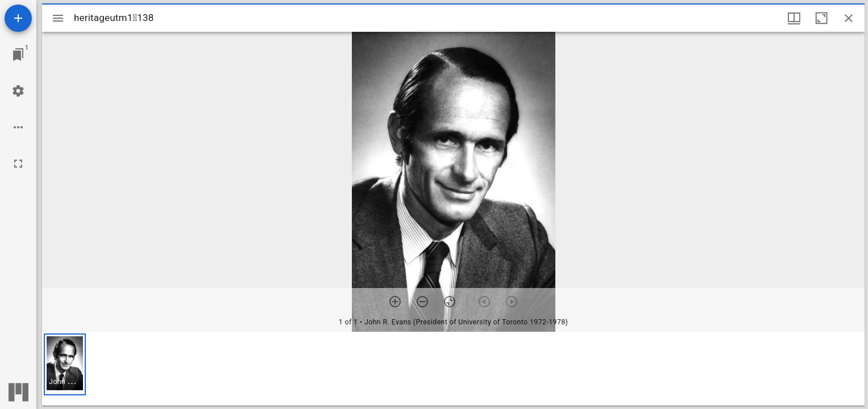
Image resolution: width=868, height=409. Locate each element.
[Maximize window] (821, 18)
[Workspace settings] (18, 91)
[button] (65, 364)
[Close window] (849, 18)
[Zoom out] (422, 302)
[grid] (453, 369)
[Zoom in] (395, 302)
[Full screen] (18, 164)
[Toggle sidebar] (58, 18)
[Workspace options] (18, 127)
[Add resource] (18, 18)
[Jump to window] (18, 55)
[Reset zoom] (450, 302)
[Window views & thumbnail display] (794, 18)
